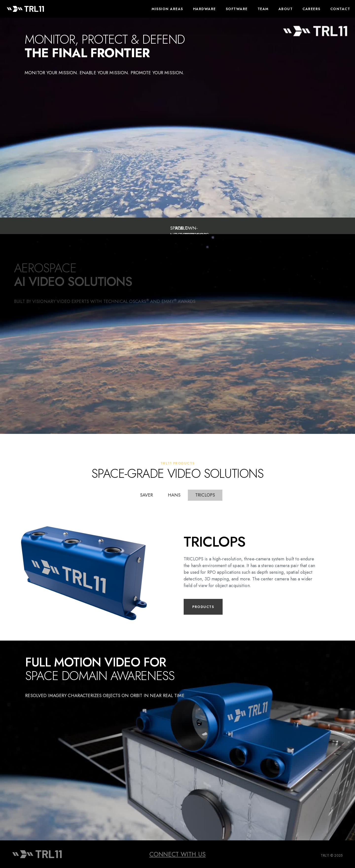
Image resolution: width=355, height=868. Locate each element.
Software (237, 9)
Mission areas (167, 9)
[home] (25, 9)
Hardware (204, 9)
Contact (340, 9)
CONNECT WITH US (177, 854)
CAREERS (311, 9)
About (286, 9)
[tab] (147, 495)
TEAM (263, 9)
